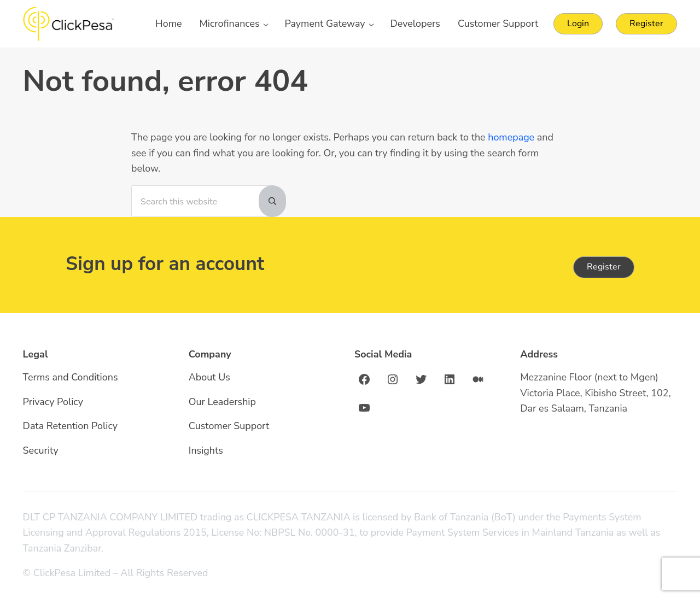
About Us (209, 377)
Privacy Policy (53, 402)
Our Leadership (222, 402)
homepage (511, 137)
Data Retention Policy (70, 426)
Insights (206, 450)
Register (604, 267)
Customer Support (229, 426)
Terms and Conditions (71, 377)
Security (41, 450)
